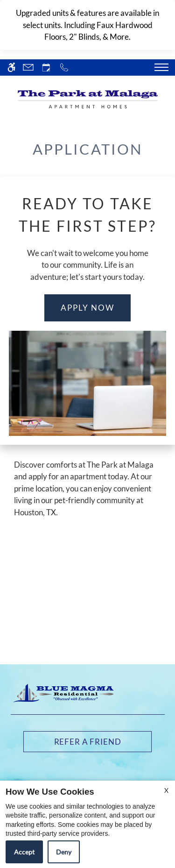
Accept (24, 852)
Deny (64, 852)
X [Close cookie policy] (166, 790)
